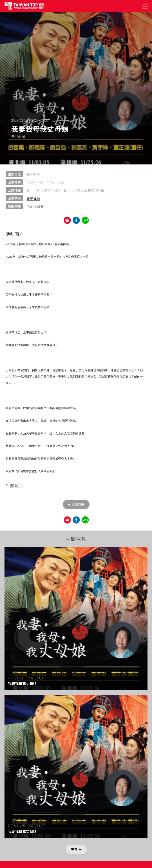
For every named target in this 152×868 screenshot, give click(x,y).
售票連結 (33, 199)
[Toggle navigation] (146, 6)
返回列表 (77, 504)
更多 (75, 850)
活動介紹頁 (35, 206)
